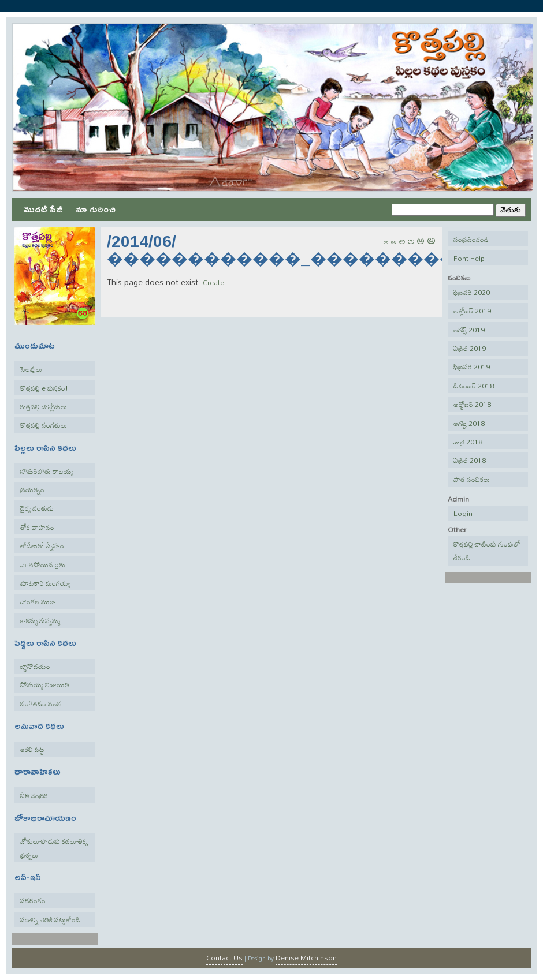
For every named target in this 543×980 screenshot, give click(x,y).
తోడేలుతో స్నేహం (42, 545)
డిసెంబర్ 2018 (474, 386)
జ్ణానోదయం (35, 666)
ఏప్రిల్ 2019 (470, 348)
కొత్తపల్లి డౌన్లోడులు (44, 406)
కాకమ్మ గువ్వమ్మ (40, 620)
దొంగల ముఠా (38, 601)
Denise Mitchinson (306, 957)
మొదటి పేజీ (43, 209)
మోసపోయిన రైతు (43, 564)
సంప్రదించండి (471, 239)
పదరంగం (33, 900)
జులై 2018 (468, 442)
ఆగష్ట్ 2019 (469, 330)
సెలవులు (31, 369)
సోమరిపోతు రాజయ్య (47, 471)
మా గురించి (96, 209)
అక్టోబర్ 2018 (472, 404)
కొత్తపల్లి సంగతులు (44, 425)
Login (463, 513)
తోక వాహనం (37, 527)
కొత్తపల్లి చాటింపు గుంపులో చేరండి (487, 551)
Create (213, 282)
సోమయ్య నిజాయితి (45, 684)
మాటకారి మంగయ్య (45, 583)
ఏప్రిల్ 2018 (470, 460)
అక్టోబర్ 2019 (472, 311)
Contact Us (224, 957)
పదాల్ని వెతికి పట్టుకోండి (50, 919)
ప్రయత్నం (32, 489)
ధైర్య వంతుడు (37, 508)
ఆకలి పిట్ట (32, 749)
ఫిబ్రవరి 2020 (472, 292)
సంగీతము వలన (41, 704)
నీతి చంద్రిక (34, 795)
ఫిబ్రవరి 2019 (472, 366)
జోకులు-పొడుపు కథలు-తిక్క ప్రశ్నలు (54, 848)
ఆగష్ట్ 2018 (469, 423)
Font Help (469, 258)
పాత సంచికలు (472, 479)
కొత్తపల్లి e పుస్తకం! (44, 388)
